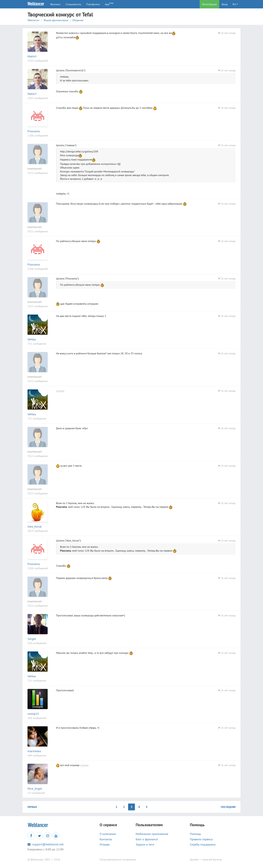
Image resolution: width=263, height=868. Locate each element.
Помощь (195, 834)
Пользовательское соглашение (118, 859)
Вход (225, 4)
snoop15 (33, 714)
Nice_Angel (35, 789)
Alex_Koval (35, 526)
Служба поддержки (203, 844)
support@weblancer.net (46, 844)
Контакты (106, 839)
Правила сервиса (201, 839)
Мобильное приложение (152, 834)
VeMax (32, 339)
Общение (78, 20)
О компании (108, 834)
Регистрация (209, 4)
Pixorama (34, 131)
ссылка (60, 391)
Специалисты (73, 4)
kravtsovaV (35, 169)
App (109, 4)
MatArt (32, 56)
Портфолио (93, 4)
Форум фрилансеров (56, 20)
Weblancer (33, 20)
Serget (32, 639)
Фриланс (55, 4)
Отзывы (105, 844)
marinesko (34, 751)
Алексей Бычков (212, 859)
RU (234, 4)
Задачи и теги (145, 844)
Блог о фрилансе (147, 839)
